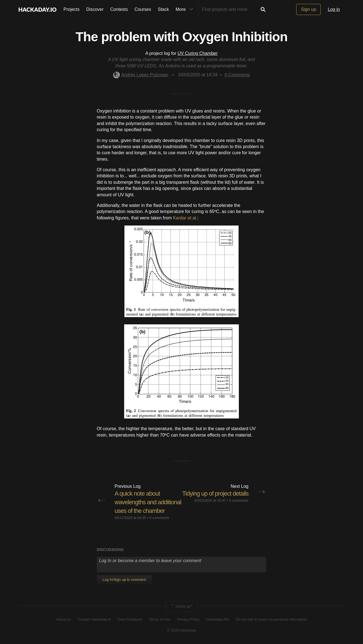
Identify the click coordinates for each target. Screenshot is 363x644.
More (186, 9)
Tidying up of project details (215, 494)
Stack (163, 9)
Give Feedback (130, 619)
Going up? (181, 606)
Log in (334, 9)
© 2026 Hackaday (181, 630)
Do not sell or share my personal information (271, 619)
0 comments (159, 518)
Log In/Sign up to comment (124, 580)
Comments (237, 75)
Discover (95, 9)
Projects (72, 9)
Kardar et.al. (185, 218)
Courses (143, 9)
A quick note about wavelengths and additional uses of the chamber (148, 502)
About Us (64, 619)
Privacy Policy (188, 619)
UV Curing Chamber (198, 53)
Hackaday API (218, 619)
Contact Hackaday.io (95, 619)
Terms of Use (160, 619)
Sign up (308, 9)
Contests (119, 9)
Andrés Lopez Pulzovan (141, 75)
